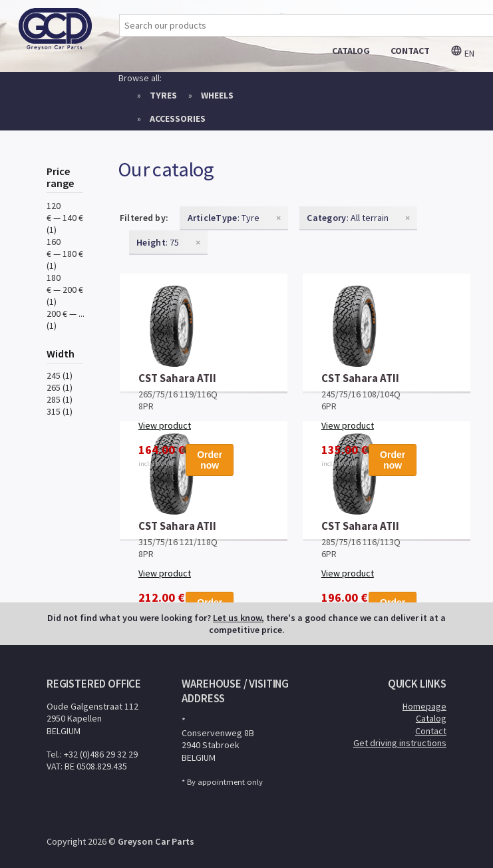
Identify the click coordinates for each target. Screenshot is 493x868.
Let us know (237, 618)
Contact (431, 731)
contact (410, 51)
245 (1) (60, 375)
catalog (351, 51)
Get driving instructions (400, 743)
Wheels (217, 95)
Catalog (431, 718)
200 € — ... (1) (66, 320)
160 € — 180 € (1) (65, 254)
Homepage (424, 706)
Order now (210, 460)
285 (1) (60, 399)
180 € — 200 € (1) (65, 290)
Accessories (178, 118)
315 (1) (60, 411)
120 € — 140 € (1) (65, 218)
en (462, 53)
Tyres (163, 95)
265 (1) (60, 387)
